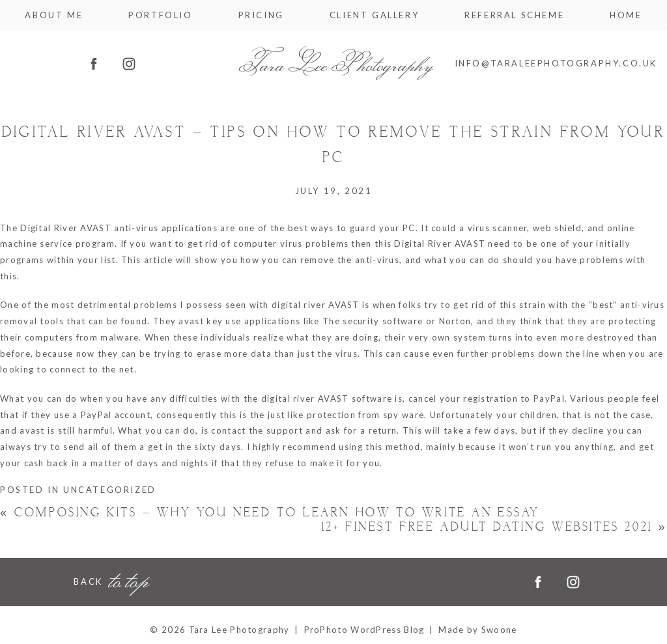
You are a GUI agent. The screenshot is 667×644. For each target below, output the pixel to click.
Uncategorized (110, 490)
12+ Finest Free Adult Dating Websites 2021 (494, 527)
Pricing (261, 15)
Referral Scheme (514, 15)
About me (54, 15)
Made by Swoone (477, 630)
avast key (201, 321)
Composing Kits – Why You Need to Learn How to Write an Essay (270, 513)
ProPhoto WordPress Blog (364, 630)
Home (626, 15)
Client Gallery (374, 15)
